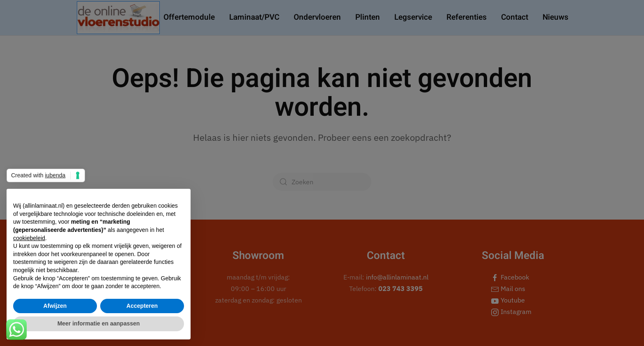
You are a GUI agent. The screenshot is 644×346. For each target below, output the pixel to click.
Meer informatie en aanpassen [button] (99, 323)
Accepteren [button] (142, 306)
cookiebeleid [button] (29, 238)
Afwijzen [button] (55, 306)
